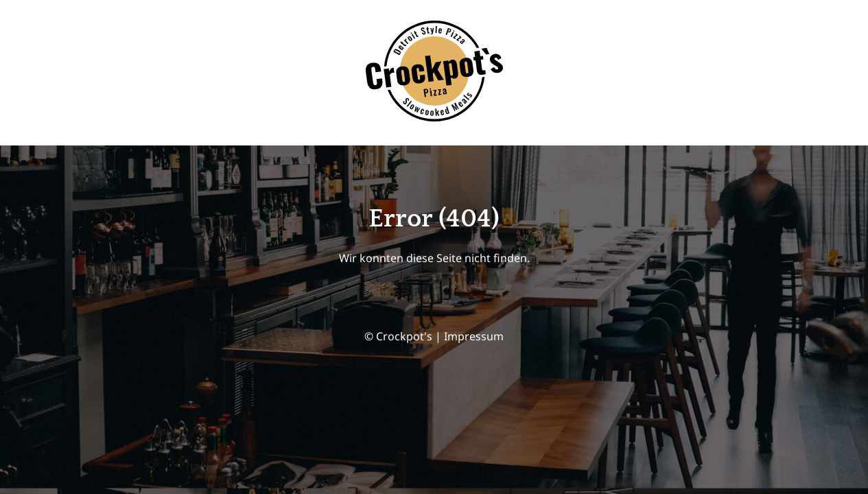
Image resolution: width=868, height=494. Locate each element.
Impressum (474, 336)
